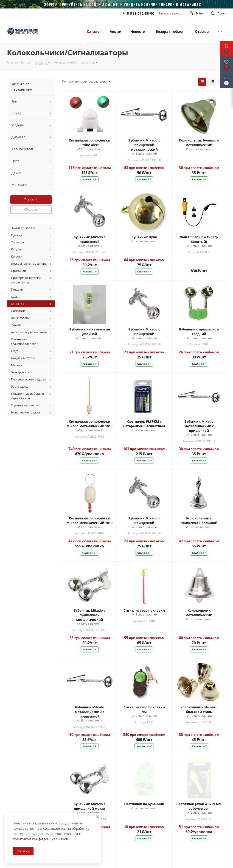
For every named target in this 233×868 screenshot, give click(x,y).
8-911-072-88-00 (141, 13)
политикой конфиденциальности (41, 839)
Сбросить (31, 209)
